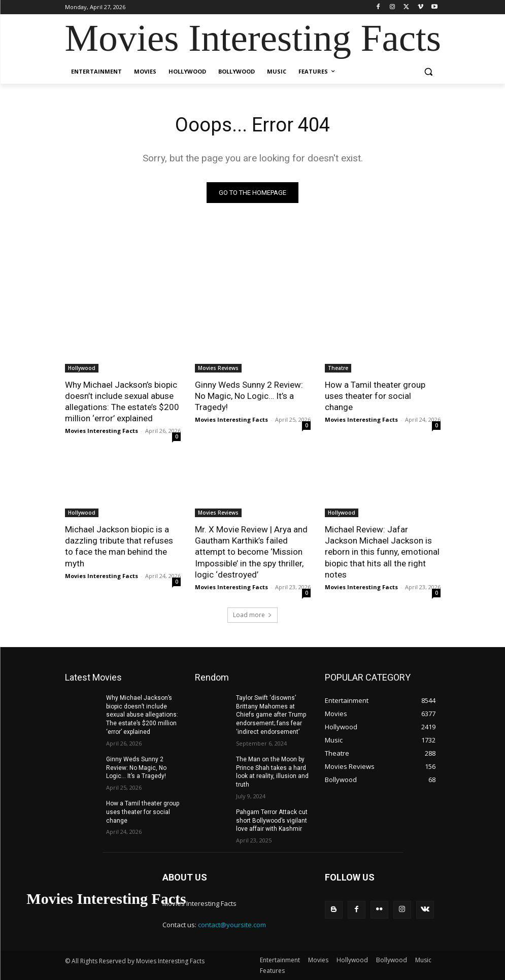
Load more (252, 615)
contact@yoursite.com (232, 925)
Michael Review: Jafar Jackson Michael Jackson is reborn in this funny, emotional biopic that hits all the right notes (382, 552)
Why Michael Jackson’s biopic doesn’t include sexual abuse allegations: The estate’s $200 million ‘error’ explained (122, 401)
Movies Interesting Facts (102, 431)
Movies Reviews (218, 368)
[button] (429, 72)
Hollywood (82, 368)
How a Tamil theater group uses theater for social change (375, 396)
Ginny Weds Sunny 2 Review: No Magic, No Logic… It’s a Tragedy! (249, 396)
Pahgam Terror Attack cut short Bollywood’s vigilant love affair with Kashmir (272, 821)
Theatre (338, 368)
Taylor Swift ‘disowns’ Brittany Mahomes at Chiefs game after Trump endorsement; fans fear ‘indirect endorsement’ (271, 715)
